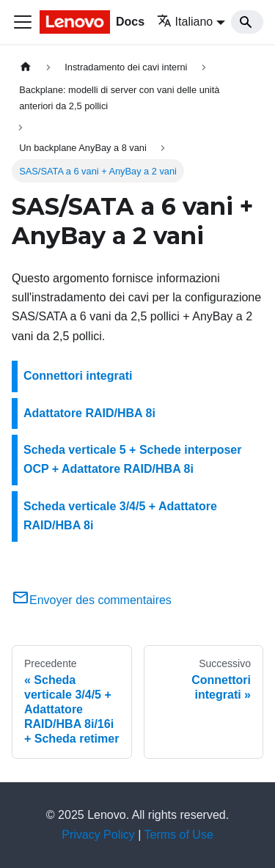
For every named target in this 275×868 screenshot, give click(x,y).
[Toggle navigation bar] (23, 22)
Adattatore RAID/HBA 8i (89, 413)
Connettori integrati (78, 376)
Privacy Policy (98, 835)
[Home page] (26, 67)
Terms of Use (179, 835)
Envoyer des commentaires (92, 600)
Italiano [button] (185, 22)
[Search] (247, 22)
